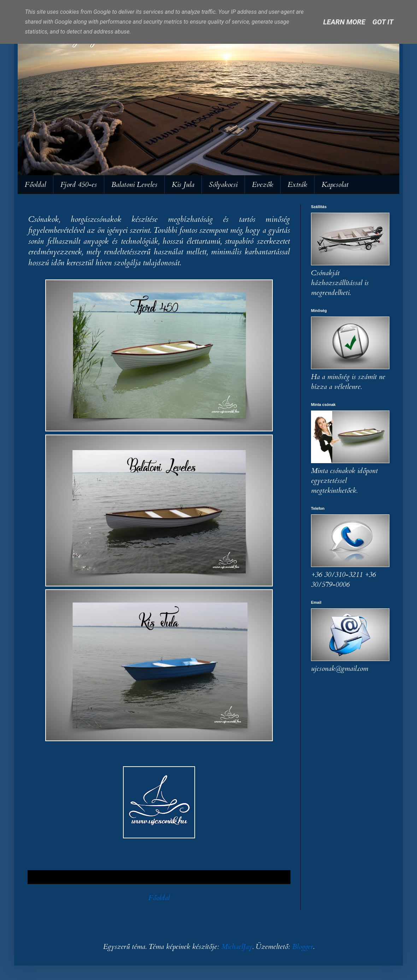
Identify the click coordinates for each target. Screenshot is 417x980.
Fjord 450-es (79, 185)
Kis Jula (183, 185)
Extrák (297, 185)
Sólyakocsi (223, 185)
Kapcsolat (335, 185)
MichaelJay (237, 947)
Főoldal (35, 185)
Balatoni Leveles (134, 185)
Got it (383, 22)
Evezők (263, 185)
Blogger (303, 947)
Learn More (344, 22)
